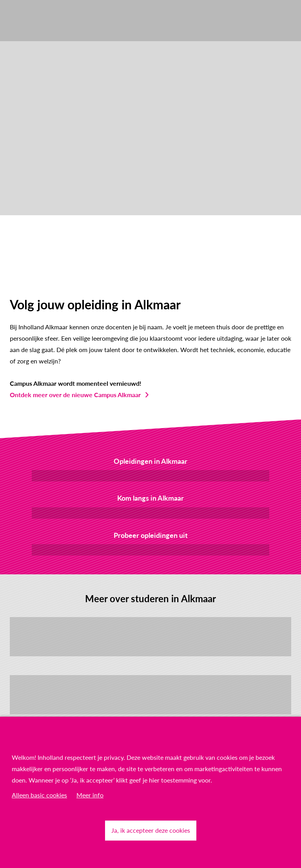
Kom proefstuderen (150, 549)
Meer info (90, 795)
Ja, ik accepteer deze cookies (151, 830)
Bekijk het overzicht (150, 475)
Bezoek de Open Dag (150, 513)
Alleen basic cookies (39, 795)
